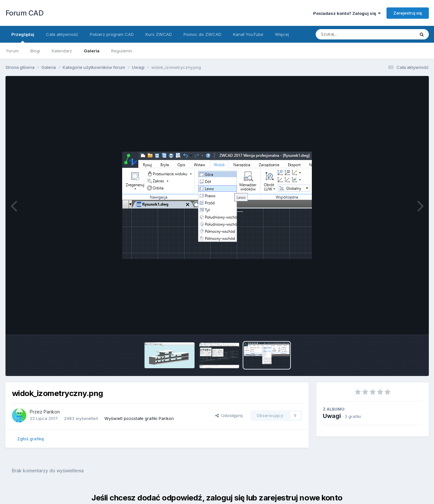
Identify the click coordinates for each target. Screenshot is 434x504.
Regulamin (122, 51)
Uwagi (332, 416)
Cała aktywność (62, 34)
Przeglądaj (23, 37)
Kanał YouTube (248, 34)
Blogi (35, 51)
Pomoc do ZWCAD (202, 34)
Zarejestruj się (408, 13)
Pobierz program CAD (112, 34)
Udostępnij (229, 415)
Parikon (52, 412)
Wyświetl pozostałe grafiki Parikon (139, 418)
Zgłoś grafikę (31, 439)
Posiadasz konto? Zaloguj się (347, 13)
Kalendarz (62, 51)
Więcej (282, 34)
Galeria (92, 51)
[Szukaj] (349, 34)
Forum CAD (25, 13)
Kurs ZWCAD (159, 34)
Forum (13, 51)
